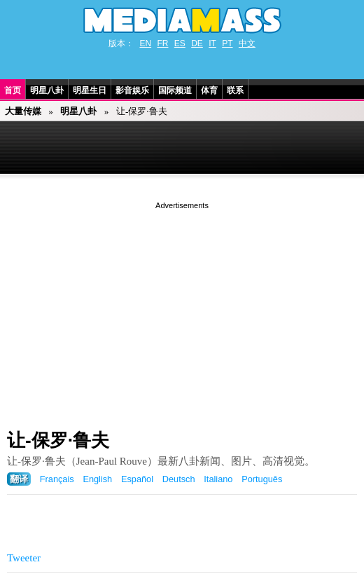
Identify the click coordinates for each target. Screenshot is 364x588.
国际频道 (175, 90)
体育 (209, 90)
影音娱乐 (132, 90)
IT (212, 43)
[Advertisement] (182, 310)
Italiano (218, 479)
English (97, 479)
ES (180, 43)
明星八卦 (47, 90)
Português (262, 479)
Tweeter (24, 558)
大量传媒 (23, 111)
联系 (235, 90)
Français (57, 479)
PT (227, 43)
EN (145, 43)
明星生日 (90, 90)
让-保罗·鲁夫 (58, 440)
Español (137, 479)
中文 (247, 43)
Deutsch (179, 479)
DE (197, 43)
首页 (13, 90)
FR (162, 43)
